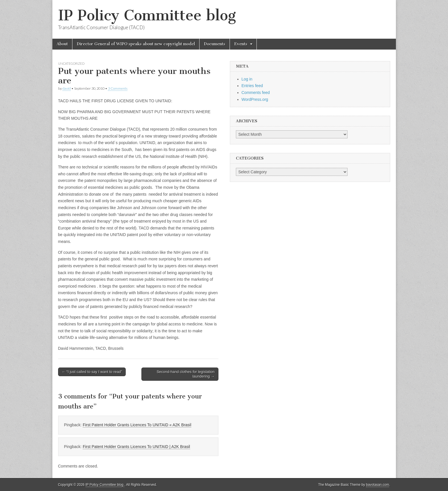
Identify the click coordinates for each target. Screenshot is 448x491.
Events (241, 44)
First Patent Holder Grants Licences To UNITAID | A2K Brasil (136, 447)
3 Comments (118, 88)
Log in (247, 79)
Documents (215, 44)
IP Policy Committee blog (147, 15)
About (62, 44)
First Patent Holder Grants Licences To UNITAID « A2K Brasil (137, 425)
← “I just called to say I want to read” (92, 372)
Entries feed (252, 86)
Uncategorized (71, 63)
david (67, 88)
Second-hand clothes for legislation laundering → (185, 374)
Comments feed (256, 93)
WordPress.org (255, 99)
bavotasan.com (378, 485)
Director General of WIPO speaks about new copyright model (136, 44)
